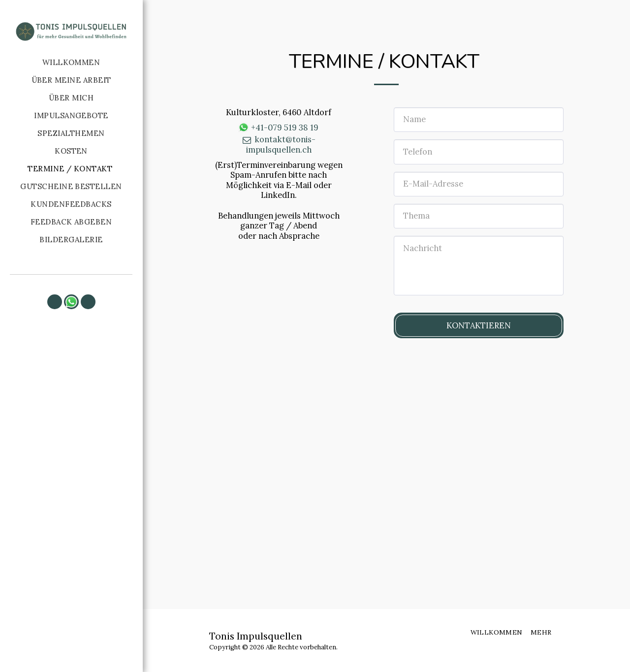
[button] (55, 302)
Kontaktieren (479, 325)
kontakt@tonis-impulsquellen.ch (279, 144)
